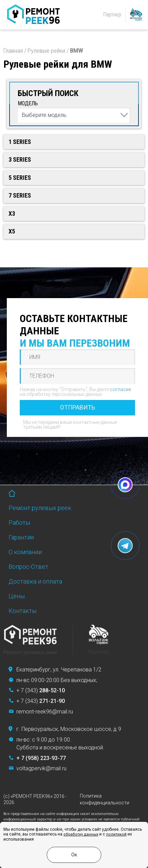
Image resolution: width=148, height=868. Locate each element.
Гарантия (21, 537)
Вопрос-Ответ (28, 567)
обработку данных (81, 834)
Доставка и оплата (35, 581)
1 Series (20, 142)
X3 (12, 213)
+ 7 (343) (41, 690)
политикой (116, 834)
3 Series (20, 159)
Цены (17, 596)
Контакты (23, 611)
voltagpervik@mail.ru (41, 768)
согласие (120, 389)
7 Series (20, 195)
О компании (25, 552)
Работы (19, 523)
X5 (12, 231)
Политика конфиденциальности (105, 799)
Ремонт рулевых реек (40, 508)
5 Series (20, 178)
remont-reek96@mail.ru (45, 712)
